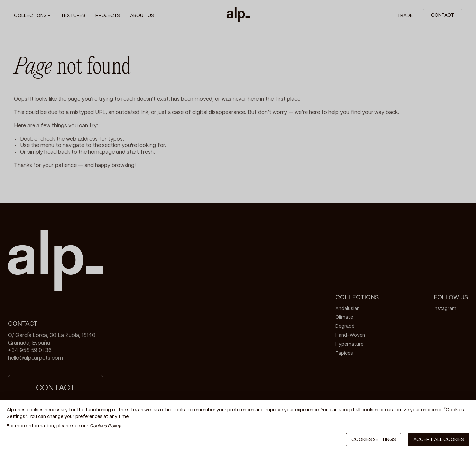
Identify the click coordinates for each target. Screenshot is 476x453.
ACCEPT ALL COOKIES (439, 440)
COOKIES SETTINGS (374, 440)
